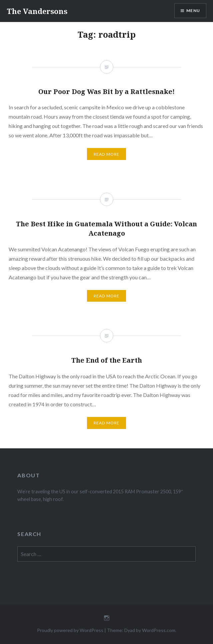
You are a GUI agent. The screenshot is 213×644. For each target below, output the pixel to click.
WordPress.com (159, 630)
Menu (193, 10)
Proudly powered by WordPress (70, 630)
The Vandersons (37, 11)
